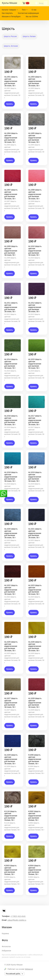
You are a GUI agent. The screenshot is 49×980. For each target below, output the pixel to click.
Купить (10, 104)
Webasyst (29, 969)
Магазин (7, 927)
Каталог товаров (9, 10)
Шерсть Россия (10, 36)
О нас (34, 10)
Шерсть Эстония (11, 46)
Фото (5, 940)
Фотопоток (6, 946)
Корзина (5, 933)
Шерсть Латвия (29, 36)
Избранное (6, 951)
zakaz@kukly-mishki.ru (17, 920)
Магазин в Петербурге (11, 16)
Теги (24, 10)
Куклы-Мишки (17, 965)
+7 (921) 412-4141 (18, 916)
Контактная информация (28, 13)
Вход (41, 3)
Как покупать (7, 13)
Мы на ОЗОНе (32, 16)
